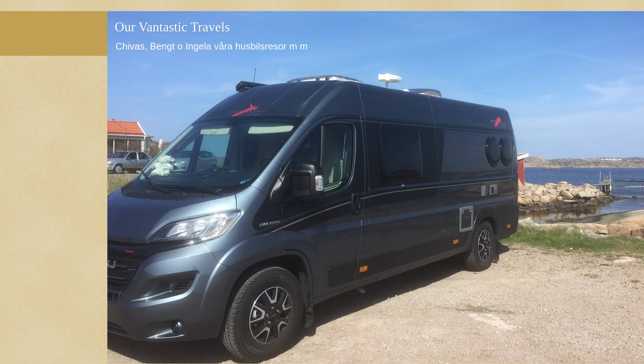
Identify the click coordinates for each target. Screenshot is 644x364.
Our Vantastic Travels (172, 27)
